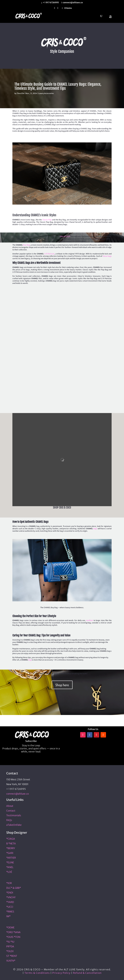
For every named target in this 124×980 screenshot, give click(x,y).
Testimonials (14, 815)
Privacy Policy (61, 973)
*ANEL (10, 867)
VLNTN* (11, 961)
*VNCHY (11, 897)
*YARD (10, 902)
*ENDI (10, 893)
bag (30, 660)
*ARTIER (11, 858)
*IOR (9, 883)
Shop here (62, 685)
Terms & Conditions (37, 973)
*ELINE (10, 862)
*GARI (10, 853)
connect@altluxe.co (17, 794)
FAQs (9, 820)
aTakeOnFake (14, 825)
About (10, 806)
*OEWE (10, 928)
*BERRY (11, 848)
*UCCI (10, 907)
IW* (8, 916)
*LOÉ (9, 872)
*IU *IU (10, 942)
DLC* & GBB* (14, 888)
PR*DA (10, 946)
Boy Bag (26, 245)
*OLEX (10, 951)
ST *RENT (12, 956)
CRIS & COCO (65, 236)
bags (95, 529)
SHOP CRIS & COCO (62, 508)
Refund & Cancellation (87, 973)
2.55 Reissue (49, 254)
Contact (11, 811)
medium (90, 620)
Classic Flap (47, 220)
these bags (107, 256)
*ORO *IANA (13, 932)
